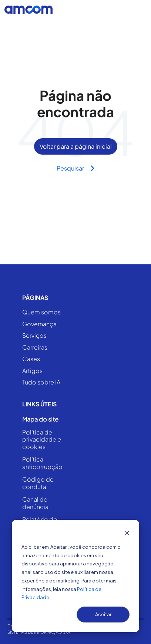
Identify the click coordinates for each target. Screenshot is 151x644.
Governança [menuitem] (39, 324)
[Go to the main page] (28, 10)
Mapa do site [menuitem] (40, 419)
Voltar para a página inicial (76, 146)
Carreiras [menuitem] (35, 348)
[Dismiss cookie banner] (127, 534)
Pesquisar (76, 168)
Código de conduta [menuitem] (38, 483)
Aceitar (103, 614)
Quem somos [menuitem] (41, 312)
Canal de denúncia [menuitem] (35, 503)
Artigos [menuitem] (32, 371)
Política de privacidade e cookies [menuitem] (42, 440)
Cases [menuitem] (31, 359)
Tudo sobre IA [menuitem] (41, 382)
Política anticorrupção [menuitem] (42, 463)
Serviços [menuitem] (34, 336)
